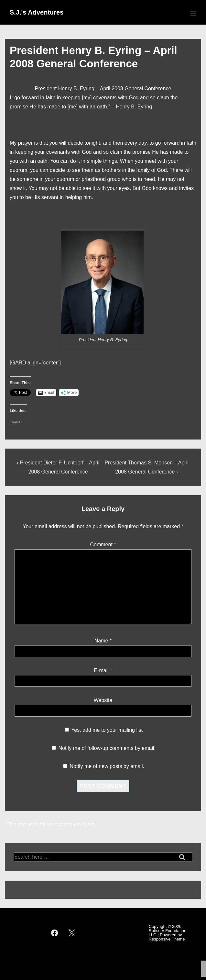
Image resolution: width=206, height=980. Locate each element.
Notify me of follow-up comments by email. (107, 748)
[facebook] (55, 933)
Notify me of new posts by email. (107, 766)
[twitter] (71, 933)
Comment (103, 545)
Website (103, 700)
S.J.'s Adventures (37, 12)
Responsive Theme (167, 939)
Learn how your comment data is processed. (149, 824)
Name (101, 641)
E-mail (101, 670)
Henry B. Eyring (134, 107)
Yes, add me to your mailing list (104, 730)
